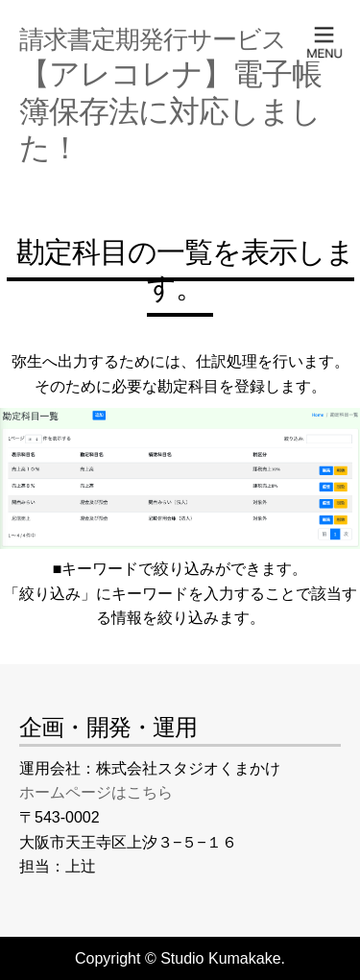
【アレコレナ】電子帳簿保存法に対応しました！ (170, 96)
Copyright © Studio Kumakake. (180, 958)
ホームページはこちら (96, 792)
